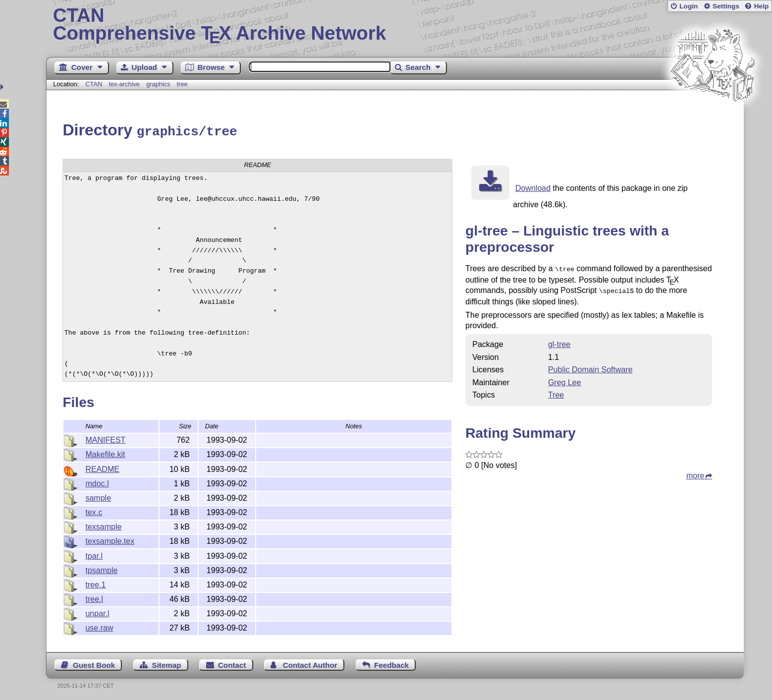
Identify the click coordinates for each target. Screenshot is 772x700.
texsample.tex (110, 540)
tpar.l (94, 554)
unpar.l (97, 612)
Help (762, 6)
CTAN (94, 84)
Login (689, 6)
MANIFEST (105, 438)
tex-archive (124, 84)
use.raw (99, 626)
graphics (158, 84)
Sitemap (167, 664)
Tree (556, 391)
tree (182, 84)
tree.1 (95, 583)
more (695, 472)
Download (533, 187)
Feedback (391, 664)
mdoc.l (97, 482)
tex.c (94, 511)
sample (98, 496)
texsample (103, 525)
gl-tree (559, 341)
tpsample (101, 569)
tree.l (94, 598)
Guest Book (94, 664)
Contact (232, 664)
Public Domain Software (590, 366)
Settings (726, 6)
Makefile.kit (105, 453)
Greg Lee (565, 379)
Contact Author (310, 664)
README (102, 468)
